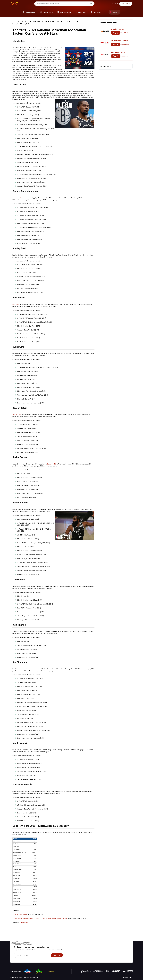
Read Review (125, 33)
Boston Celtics (52, 464)
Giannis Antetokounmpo (20, 198)
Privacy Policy (128, 977)
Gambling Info (98, 952)
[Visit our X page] (17, 961)
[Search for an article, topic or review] (63, 4)
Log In (115, 4)
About (116, 947)
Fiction (127, 955)
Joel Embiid (16, 304)
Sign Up (126, 4)
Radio (116, 958)
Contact (117, 949)
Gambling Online (98, 958)
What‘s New (118, 955)
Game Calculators (99, 949)
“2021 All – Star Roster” (20, 914)
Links (116, 952)
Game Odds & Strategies (101, 947)
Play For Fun (97, 955)
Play (116, 33)
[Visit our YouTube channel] (12, 961)
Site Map (128, 952)
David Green (24, 922)
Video (127, 947)
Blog (126, 949)
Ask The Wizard (98, 961)
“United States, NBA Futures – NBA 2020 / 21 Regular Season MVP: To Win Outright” (40, 918)
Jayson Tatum (17, 415)
